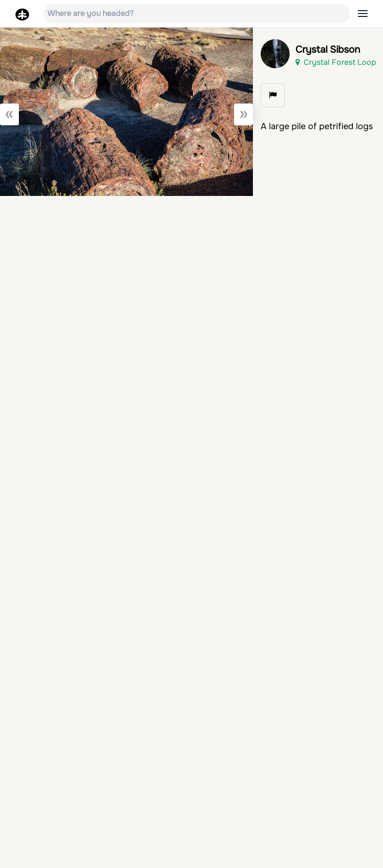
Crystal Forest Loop (336, 62)
